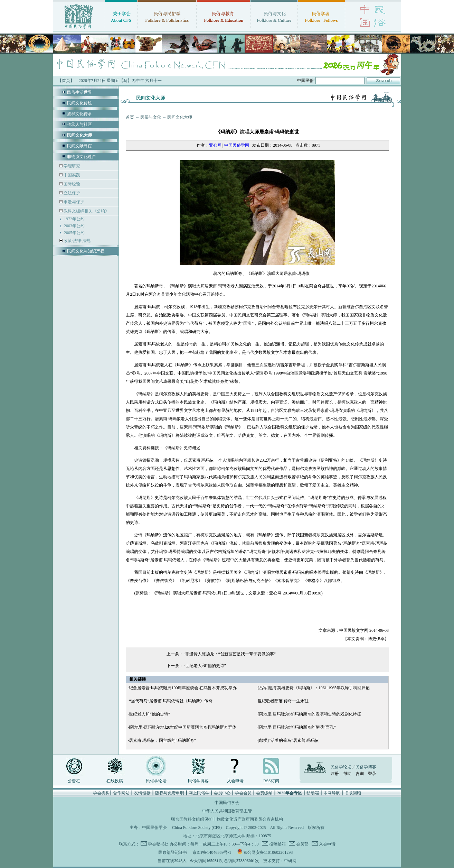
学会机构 (101, 793)
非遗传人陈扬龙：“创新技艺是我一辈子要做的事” (231, 654)
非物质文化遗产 (82, 157)
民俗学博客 (198, 781)
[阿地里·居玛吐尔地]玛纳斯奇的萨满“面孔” (297, 727)
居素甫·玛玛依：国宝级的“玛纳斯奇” (162, 740)
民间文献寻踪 (79, 146)
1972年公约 (74, 219)
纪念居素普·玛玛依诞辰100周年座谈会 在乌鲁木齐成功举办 (183, 688)
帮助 (347, 774)
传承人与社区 (79, 124)
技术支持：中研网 (280, 861)
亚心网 (215, 145)
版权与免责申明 (170, 793)
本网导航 (332, 793)
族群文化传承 (79, 114)
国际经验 (71, 184)
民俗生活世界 (79, 92)
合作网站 (121, 793)
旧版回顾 (353, 793)
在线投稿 (115, 781)
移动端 (313, 793)
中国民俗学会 (154, 828)
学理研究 (71, 166)
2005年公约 (74, 233)
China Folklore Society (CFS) (197, 828)
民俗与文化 (151, 117)
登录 (372, 774)
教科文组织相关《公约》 (86, 211)
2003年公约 (74, 226)
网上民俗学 (199, 793)
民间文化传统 (79, 103)
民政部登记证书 (173, 852)
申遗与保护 (73, 202)
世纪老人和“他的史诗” (206, 666)
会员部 (302, 844)
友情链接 (142, 793)
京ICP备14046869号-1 (212, 852)
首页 (130, 117)
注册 (335, 774)
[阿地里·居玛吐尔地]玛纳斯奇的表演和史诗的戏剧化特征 (309, 714)
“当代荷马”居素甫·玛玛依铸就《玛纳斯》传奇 (171, 701)
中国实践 (71, 175)
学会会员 (243, 793)
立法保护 (71, 193)
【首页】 (66, 81)
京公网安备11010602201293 (268, 852)
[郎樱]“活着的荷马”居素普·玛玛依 (289, 740)
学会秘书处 (158, 844)
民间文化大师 (180, 117)
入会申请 (235, 781)
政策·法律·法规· (77, 241)
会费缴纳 (264, 793)
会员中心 (222, 793)
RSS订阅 (271, 781)
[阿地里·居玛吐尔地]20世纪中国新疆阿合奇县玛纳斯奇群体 (183, 727)
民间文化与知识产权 (86, 251)
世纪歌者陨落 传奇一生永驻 (283, 701)
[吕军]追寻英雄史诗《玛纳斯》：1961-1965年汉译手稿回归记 (314, 688)
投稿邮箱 (277, 844)
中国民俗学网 (237, 145)
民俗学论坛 (156, 781)
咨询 (360, 774)
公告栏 (74, 781)
